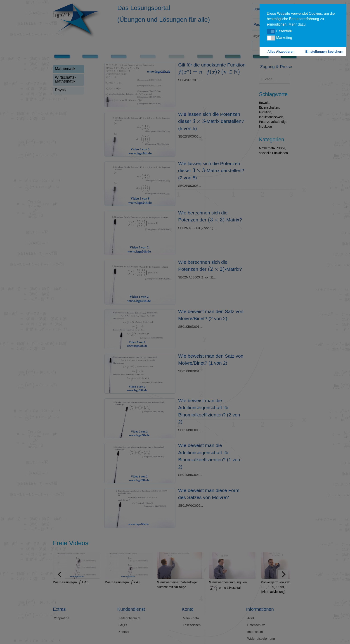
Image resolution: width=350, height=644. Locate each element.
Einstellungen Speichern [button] (324, 52)
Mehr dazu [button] (297, 24)
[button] (271, 31)
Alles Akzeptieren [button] (281, 52)
